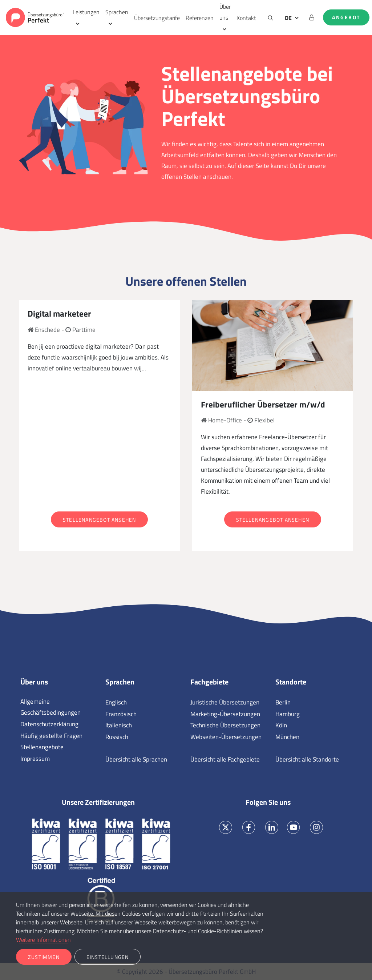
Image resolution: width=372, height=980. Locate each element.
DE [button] (288, 18)
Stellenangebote (42, 747)
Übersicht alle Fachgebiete (225, 759)
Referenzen (200, 18)
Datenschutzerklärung (49, 724)
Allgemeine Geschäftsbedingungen (50, 707)
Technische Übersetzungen (225, 725)
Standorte (291, 682)
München (287, 737)
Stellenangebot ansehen (99, 520)
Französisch (121, 714)
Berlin (283, 702)
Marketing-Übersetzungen (225, 714)
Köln (281, 725)
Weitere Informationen (43, 940)
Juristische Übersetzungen (225, 702)
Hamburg (288, 714)
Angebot (346, 17)
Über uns (225, 12)
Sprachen (117, 12)
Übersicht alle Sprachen (136, 759)
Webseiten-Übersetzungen (226, 737)
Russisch (117, 737)
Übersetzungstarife (157, 18)
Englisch (116, 702)
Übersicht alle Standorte (307, 759)
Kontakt (246, 18)
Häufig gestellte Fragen (51, 736)
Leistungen (86, 12)
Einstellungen (108, 957)
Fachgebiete (209, 682)
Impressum (35, 759)
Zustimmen (44, 957)
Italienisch (119, 725)
